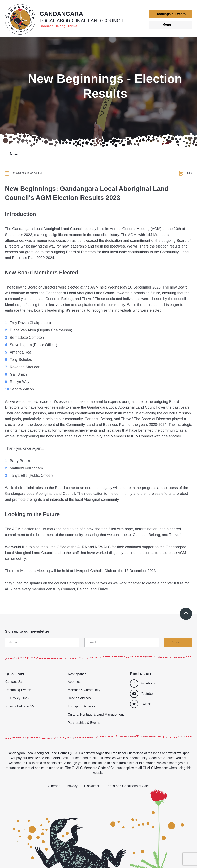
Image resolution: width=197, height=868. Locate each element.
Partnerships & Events (84, 723)
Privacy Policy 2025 (20, 706)
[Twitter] (161, 704)
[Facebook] (160, 683)
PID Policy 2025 (17, 698)
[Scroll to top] (186, 614)
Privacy (72, 786)
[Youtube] (160, 694)
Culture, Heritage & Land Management (96, 715)
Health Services (79, 698)
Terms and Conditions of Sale (127, 786)
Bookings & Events (171, 14)
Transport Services (82, 706)
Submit (178, 642)
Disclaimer (92, 786)
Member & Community (84, 690)
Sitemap (54, 786)
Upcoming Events (18, 690)
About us (74, 682)
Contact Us (13, 682)
